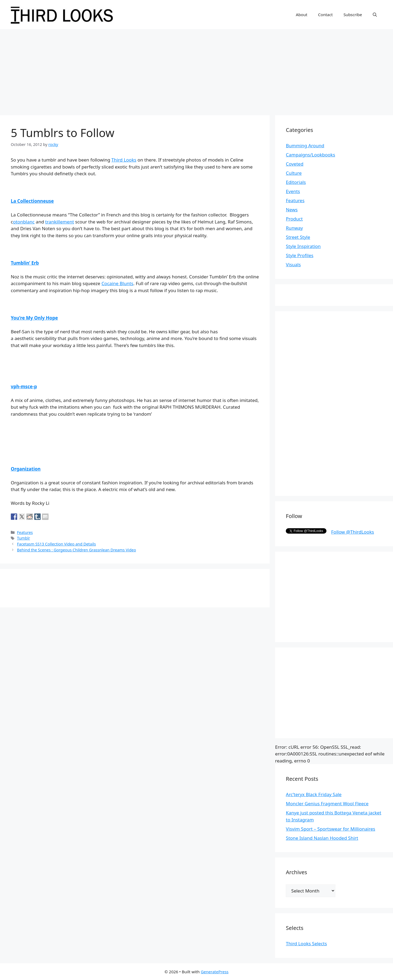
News (292, 210)
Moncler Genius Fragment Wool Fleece (327, 804)
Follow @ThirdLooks (352, 532)
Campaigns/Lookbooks (310, 155)
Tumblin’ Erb (25, 263)
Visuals (293, 265)
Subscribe (353, 15)
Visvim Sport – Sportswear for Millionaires (331, 829)
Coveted (295, 164)
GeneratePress (215, 972)
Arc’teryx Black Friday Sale (314, 794)
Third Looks (124, 160)
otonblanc (24, 222)
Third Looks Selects (306, 944)
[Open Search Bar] (375, 15)
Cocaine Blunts (117, 283)
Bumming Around (305, 146)
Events (293, 191)
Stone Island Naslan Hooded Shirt (322, 838)
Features (25, 532)
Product (294, 219)
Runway (294, 228)
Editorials (296, 182)
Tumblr (23, 538)
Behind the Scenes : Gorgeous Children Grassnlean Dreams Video (76, 550)
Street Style (298, 237)
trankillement (60, 222)
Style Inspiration (303, 246)
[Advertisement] (197, 69)
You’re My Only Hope (34, 318)
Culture (294, 173)
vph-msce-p (24, 386)
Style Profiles (300, 255)
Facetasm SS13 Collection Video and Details (56, 544)
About (302, 15)
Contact (325, 15)
